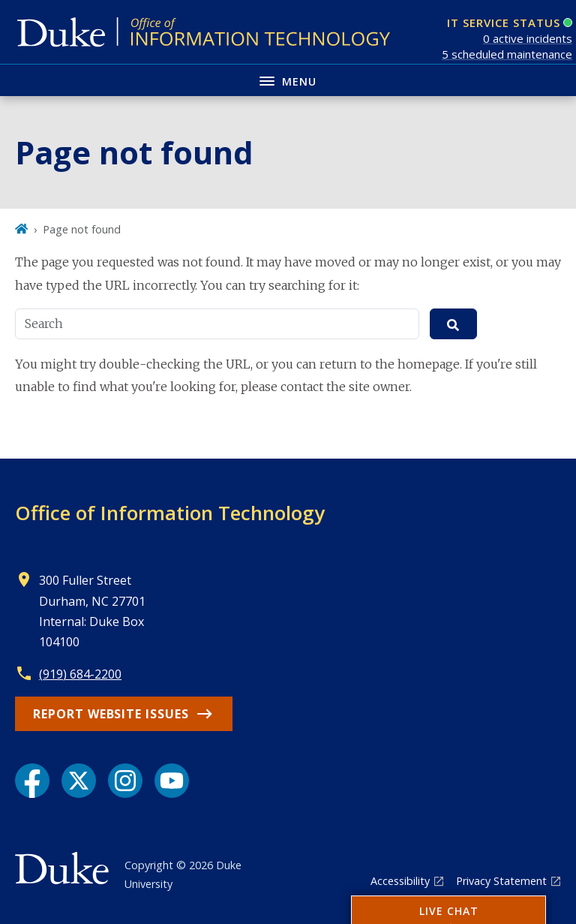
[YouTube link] (172, 781)
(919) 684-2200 (80, 674)
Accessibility (400, 881)
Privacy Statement (501, 881)
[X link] (79, 781)
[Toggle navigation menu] (288, 80)
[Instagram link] (125, 781)
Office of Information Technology (170, 513)
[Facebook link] (32, 781)
